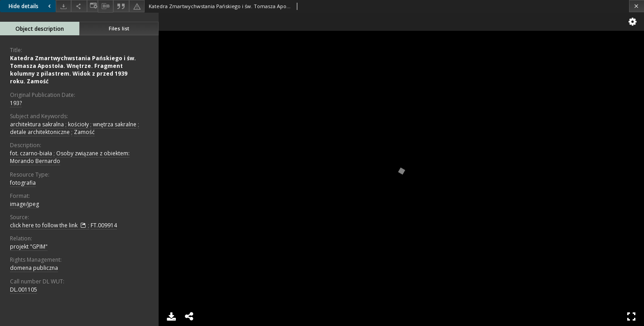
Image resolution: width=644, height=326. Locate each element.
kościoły (78, 124)
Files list (119, 28)
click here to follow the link (49, 225)
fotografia (23, 183)
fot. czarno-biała (31, 153)
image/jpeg (24, 204)
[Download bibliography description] (106, 6)
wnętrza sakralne (115, 124)
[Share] (79, 6)
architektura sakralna (37, 124)
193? (16, 103)
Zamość (84, 132)
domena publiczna (34, 268)
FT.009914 (104, 225)
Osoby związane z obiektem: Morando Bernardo (70, 157)
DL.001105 (24, 290)
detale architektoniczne (40, 132)
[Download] (63, 6)
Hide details (31, 6)
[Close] (637, 6)
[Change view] (92, 6)
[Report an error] (137, 6)
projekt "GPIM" (29, 247)
